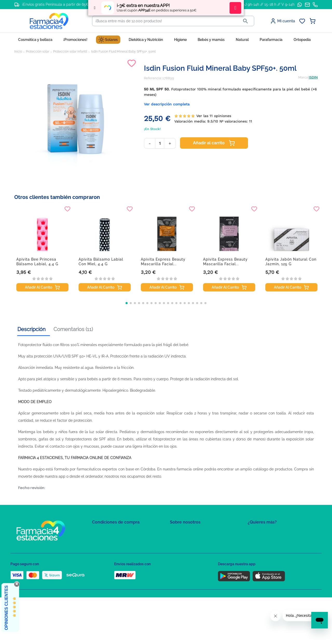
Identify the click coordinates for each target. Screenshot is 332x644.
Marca (303, 77)
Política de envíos (106, 570)
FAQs (174, 540)
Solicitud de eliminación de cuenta (197, 555)
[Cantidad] (160, 143)
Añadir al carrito (214, 143)
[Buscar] (165, 21)
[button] (127, 303)
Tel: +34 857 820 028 (185, 563)
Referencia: (153, 78)
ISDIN (313, 77)
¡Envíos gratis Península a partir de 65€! (56, 4)
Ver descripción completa (167, 104)
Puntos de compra (106, 563)
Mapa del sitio (181, 532)
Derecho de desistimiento (112, 578)
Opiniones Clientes (6, 608)
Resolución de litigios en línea (116, 585)
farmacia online (190, 469)
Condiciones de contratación (115, 532)
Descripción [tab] (32, 329)
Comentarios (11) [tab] (73, 329)
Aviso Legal (101, 555)
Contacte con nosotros (188, 548)
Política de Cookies (107, 548)
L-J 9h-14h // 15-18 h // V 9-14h (268, 4)
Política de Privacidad (109, 540)
